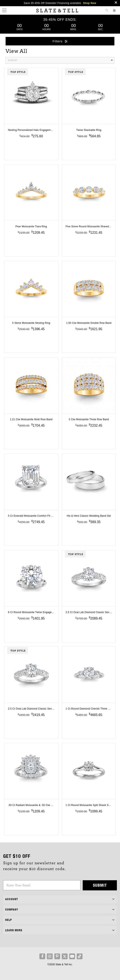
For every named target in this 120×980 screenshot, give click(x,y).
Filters (60, 41)
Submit (100, 885)
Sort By (60, 60)
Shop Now (90, 3)
